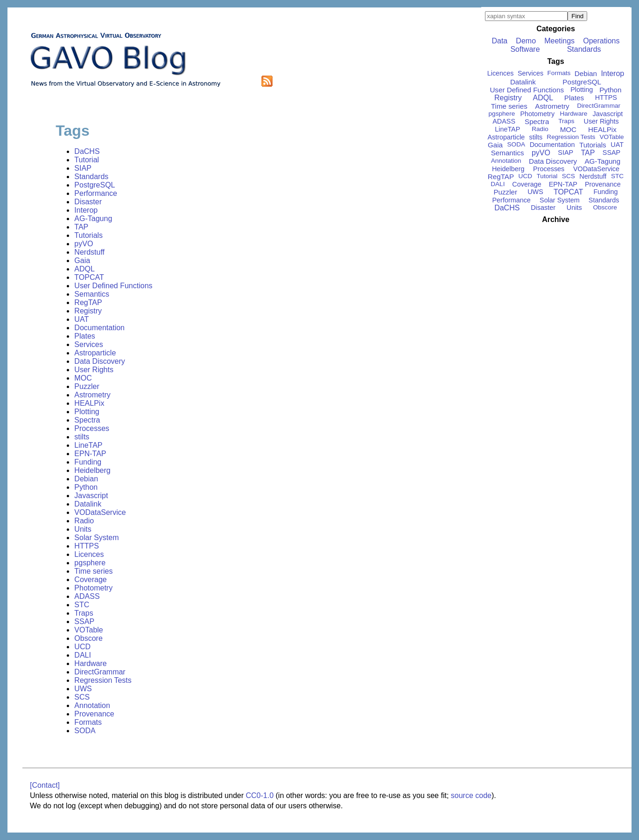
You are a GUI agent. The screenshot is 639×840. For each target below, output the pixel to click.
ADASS (87, 596)
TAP (81, 227)
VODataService (100, 512)
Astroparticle (95, 353)
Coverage (90, 580)
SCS (82, 697)
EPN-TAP (90, 454)
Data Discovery (99, 361)
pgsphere (90, 563)
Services (88, 344)
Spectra (87, 420)
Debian (86, 479)
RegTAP (88, 302)
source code (471, 795)
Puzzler (87, 386)
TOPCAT (89, 277)
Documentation (99, 328)
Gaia (82, 260)
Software (525, 49)
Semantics (92, 294)
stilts (82, 437)
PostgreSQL (95, 185)
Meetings (559, 41)
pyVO (84, 244)
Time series (93, 571)
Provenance (94, 714)
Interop (86, 210)
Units (83, 529)
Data (499, 41)
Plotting (87, 412)
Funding (88, 462)
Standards (91, 177)
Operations (601, 41)
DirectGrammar (100, 672)
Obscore (88, 638)
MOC (83, 378)
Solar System (96, 538)
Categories (556, 29)
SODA (85, 731)
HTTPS (86, 546)
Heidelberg (92, 470)
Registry (88, 311)
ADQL (84, 269)
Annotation (92, 705)
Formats (88, 722)
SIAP (83, 168)
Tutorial (87, 160)
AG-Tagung (93, 219)
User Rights (94, 370)
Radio (84, 521)
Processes (92, 428)
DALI (83, 655)
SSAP (84, 621)
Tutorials (88, 235)
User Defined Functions (113, 286)
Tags (555, 61)
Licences (89, 554)
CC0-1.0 (260, 795)
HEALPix (89, 403)
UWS (83, 689)
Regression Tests (103, 680)
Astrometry (92, 395)
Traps (84, 613)
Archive (556, 219)
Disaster (88, 202)
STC (82, 605)
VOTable (88, 630)
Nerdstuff (89, 252)
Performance (96, 193)
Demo (526, 41)
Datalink (88, 504)
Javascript (91, 496)
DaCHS (87, 151)
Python (86, 487)
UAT (81, 319)
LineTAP (88, 445)
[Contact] (45, 785)
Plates (84, 336)
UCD (82, 647)
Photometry (93, 588)
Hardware (90, 663)
